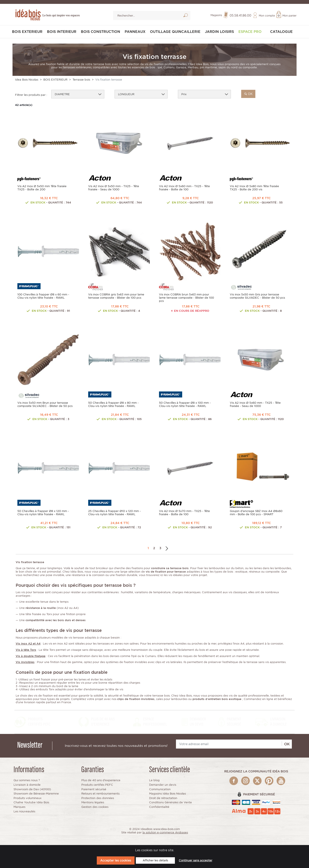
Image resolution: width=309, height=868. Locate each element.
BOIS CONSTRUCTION (101, 32)
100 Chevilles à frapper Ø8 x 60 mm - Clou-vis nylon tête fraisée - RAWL (43, 296)
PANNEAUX (135, 32)
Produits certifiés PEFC (97, 785)
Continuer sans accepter (195, 860)
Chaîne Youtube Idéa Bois (31, 802)
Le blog (154, 780)
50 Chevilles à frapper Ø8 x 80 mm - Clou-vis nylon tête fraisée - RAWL (113, 404)
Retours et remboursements (100, 794)
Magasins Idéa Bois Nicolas (167, 794)
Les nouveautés (24, 811)
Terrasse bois (81, 80)
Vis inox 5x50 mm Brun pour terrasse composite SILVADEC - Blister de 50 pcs (45, 404)
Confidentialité (159, 807)
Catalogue (281, 32)
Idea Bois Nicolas (27, 80)
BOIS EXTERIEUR (27, 32)
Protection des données (98, 798)
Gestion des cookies (95, 807)
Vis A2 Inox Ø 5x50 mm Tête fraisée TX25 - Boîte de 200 (42, 188)
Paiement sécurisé (94, 789)
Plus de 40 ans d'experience (101, 780)
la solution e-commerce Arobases (165, 832)
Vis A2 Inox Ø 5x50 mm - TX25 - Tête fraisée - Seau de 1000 (114, 188)
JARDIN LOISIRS (219, 32)
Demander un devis (163, 785)
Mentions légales (93, 802)
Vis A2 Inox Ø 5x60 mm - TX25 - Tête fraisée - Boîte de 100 (184, 188)
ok (248, 94)
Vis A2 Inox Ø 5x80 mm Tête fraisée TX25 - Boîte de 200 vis (254, 188)
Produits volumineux (27, 798)
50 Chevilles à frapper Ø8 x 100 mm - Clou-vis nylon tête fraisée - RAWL (185, 404)
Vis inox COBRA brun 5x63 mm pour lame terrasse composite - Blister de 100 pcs (186, 298)
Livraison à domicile (27, 785)
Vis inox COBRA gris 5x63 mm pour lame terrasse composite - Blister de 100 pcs (116, 296)
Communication (160, 789)
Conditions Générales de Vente (170, 802)
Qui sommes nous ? (27, 780)
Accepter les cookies (116, 860)
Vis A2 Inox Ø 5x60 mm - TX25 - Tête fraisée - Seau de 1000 (255, 404)
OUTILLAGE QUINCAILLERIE (175, 32)
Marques (19, 807)
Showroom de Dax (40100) (32, 789)
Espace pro (250, 32)
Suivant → (167, 548)
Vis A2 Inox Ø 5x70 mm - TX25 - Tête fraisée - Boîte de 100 (184, 513)
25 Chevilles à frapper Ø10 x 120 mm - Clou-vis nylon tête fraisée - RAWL (114, 513)
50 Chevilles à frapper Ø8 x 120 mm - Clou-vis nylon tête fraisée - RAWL (43, 513)
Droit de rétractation (163, 798)
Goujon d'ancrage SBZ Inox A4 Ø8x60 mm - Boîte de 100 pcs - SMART (256, 513)
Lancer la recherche (186, 16)
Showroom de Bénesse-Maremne (36, 794)
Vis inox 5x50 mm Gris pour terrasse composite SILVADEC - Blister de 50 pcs (257, 296)
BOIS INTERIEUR (62, 32)
